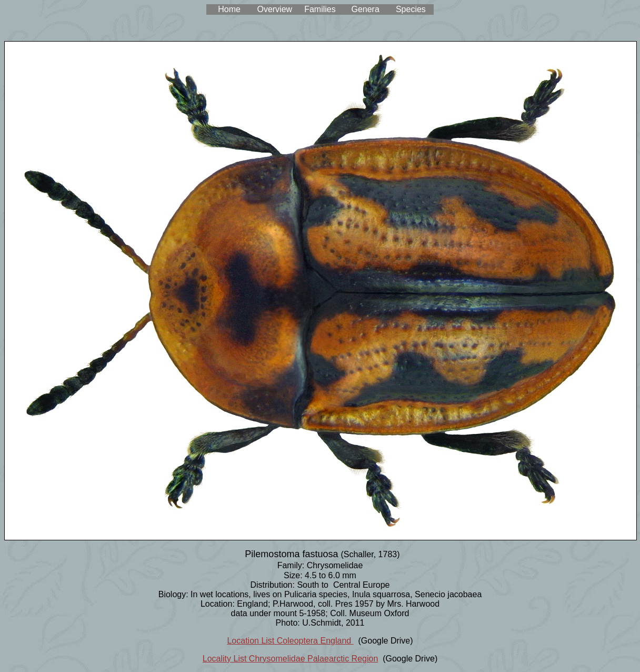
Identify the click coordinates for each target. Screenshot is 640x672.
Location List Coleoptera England (290, 641)
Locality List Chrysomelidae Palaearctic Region (291, 659)
